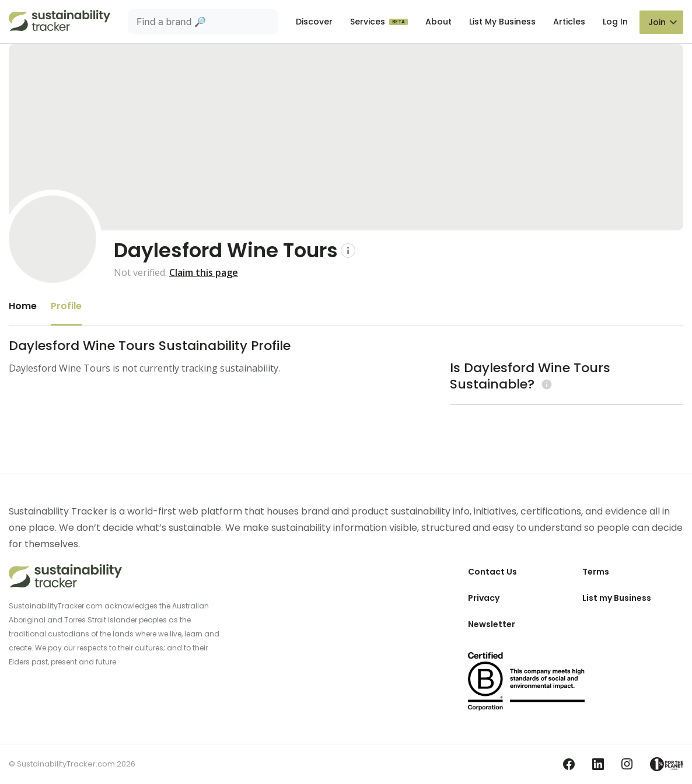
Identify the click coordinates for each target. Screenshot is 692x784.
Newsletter (492, 624)
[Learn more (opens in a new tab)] (545, 384)
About (438, 22)
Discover (314, 22)
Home (23, 306)
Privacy (484, 598)
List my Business (617, 598)
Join (657, 22)
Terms (596, 572)
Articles (569, 22)
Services (369, 22)
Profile (66, 306)
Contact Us (492, 572)
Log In (615, 22)
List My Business (502, 22)
